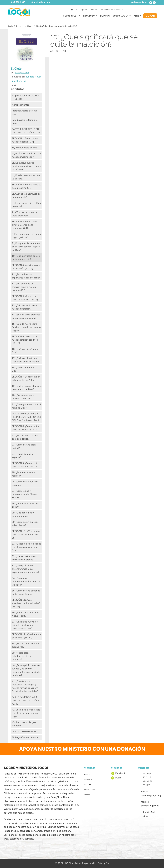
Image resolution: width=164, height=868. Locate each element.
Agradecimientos (21, 105)
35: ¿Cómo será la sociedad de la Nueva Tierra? (26, 592)
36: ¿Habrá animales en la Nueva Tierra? (25, 614)
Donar (150, 16)
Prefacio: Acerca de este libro (24, 112)
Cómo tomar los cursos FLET (112, 10)
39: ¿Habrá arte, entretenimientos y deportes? (21, 656)
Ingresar (83, 10)
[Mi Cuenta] (76, 10)
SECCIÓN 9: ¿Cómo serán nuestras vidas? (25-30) (25, 465)
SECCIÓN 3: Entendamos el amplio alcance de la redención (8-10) (26, 225)
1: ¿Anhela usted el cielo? (25, 148)
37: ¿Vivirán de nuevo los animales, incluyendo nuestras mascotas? (25, 625)
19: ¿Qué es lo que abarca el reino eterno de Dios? (27, 388)
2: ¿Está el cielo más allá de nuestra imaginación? (26, 155)
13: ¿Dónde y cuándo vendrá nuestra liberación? (27, 307)
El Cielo (16, 69)
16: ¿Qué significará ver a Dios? (25, 351)
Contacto (93, 10)
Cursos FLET (70, 16)
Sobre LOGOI (120, 16)
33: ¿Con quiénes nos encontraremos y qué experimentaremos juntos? (25, 569)
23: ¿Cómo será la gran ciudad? (24, 446)
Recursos (89, 16)
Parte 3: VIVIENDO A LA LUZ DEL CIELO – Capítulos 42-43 (26, 700)
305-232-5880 (18, 2)
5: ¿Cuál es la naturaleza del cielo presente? (26, 195)
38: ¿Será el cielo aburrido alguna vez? (25, 645)
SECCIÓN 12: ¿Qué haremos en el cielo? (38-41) (27, 636)
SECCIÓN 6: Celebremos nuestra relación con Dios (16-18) (25, 340)
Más (136, 16)
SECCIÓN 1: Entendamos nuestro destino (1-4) (25, 140)
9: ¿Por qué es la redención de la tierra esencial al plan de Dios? (26, 247)
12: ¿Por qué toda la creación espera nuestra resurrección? (24, 287)
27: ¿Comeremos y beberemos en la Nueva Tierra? (24, 494)
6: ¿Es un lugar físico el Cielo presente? (27, 205)
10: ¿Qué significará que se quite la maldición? (26, 258)
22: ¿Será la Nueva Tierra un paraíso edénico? (27, 437)
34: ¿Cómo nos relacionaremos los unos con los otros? (26, 581)
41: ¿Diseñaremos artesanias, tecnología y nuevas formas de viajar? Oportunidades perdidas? (25, 686)
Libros (30, 26)
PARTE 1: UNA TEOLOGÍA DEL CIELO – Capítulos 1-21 (27, 131)
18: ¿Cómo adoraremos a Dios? (25, 369)
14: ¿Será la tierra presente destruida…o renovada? (26, 316)
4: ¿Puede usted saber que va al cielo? (26, 177)
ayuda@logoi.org (138, 2)
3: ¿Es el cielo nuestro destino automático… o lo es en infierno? (26, 166)
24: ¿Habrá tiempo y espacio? (22, 456)
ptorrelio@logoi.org (40, 2)
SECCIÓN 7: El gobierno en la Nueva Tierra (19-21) (26, 378)
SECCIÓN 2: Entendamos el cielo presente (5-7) (26, 186)
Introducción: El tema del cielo (25, 122)
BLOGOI (105, 16)
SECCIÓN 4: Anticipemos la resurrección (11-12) (26, 267)
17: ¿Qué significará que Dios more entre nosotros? (25, 360)
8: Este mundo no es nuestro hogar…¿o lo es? (27, 236)
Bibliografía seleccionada (25, 737)
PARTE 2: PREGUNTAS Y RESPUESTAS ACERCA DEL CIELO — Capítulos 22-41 (27, 417)
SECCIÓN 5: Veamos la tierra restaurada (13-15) (25, 298)
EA (107, 863)
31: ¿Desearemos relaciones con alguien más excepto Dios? (26, 547)
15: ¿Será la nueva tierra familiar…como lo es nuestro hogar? (26, 327)
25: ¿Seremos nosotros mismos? (24, 474)
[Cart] (72, 10)
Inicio (10, 26)
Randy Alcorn (22, 73)
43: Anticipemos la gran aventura (24, 724)
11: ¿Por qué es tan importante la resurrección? (26, 276)
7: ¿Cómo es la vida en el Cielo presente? (25, 214)
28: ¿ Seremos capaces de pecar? (25, 505)
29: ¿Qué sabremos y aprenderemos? (23, 514)
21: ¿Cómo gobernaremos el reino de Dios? (26, 406)
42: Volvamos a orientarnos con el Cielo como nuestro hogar (26, 713)
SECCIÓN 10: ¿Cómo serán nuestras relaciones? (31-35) (26, 534)
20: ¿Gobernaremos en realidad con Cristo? (24, 397)
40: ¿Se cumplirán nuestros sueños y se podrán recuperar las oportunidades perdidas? (26, 670)
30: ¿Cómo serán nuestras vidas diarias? (25, 524)
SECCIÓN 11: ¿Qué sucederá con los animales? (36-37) (26, 603)
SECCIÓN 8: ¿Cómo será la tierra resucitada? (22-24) (26, 428)
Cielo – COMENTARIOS (24, 732)
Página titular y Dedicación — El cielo (26, 97)
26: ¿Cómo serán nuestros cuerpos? (25, 483)
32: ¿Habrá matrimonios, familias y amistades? (24, 558)
